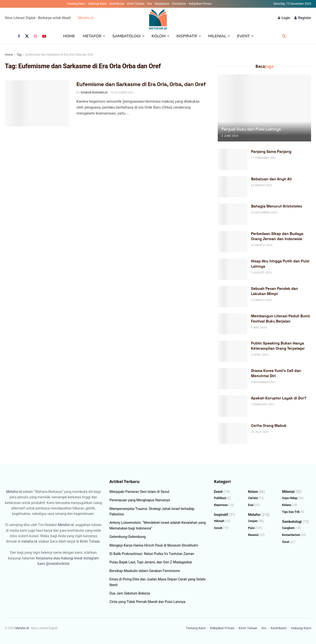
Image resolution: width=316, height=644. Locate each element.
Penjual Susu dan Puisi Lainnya (251, 129)
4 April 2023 (260, 355)
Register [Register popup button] (303, 18)
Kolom (159, 36)
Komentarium (291, 535)
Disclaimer (179, 4)
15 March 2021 (262, 300)
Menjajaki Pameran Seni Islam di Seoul (139, 492)
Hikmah (219, 521)
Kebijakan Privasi (200, 4)
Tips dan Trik (291, 512)
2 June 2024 (230, 136)
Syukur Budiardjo (94, 93)
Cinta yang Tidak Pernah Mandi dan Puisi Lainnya (147, 602)
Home (69, 36)
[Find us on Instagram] (36, 36)
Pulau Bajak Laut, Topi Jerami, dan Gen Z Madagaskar (151, 562)
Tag (19, 55)
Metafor (92, 36)
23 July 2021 (260, 432)
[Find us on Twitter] (27, 36)
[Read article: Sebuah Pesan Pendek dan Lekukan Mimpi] (233, 297)
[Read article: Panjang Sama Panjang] (233, 160)
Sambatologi (127, 36)
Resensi (253, 535)
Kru (150, 4)
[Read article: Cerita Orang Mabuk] (233, 434)
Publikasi (220, 498)
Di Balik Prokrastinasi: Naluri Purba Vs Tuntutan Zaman (152, 554)
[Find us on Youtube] (44, 36)
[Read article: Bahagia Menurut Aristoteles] (233, 214)
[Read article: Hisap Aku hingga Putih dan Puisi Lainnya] (233, 269)
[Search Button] (284, 36)
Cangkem (288, 528)
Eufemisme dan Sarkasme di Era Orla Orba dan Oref (59, 55)
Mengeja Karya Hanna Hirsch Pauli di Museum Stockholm (154, 545)
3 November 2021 (264, 382)
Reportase (221, 505)
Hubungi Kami (97, 4)
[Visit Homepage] (158, 18)
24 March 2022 (262, 245)
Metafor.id (86, 18)
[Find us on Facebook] (19, 36)
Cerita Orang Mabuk (269, 425)
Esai (251, 505)
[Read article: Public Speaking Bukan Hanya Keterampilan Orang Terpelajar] (233, 351)
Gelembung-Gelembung (128, 537)
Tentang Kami (76, 4)
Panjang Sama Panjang (271, 151)
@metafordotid (58, 564)
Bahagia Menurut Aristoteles (277, 206)
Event (243, 36)
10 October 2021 (122, 93)
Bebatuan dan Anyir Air (272, 179)
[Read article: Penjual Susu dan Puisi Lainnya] (265, 108)
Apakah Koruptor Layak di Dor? (279, 398)
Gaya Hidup (290, 498)
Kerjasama (162, 4)
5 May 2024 (259, 328)
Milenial (217, 36)
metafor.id (29, 541)
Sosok (218, 528)
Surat (286, 542)
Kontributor (117, 4)
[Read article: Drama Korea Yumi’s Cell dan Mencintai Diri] (233, 379)
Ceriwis (253, 498)
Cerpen (253, 521)
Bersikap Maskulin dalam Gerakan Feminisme (145, 571)
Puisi (251, 528)
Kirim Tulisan (136, 4)
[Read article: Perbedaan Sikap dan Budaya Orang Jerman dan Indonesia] (233, 242)
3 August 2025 (261, 273)
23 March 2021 (262, 185)
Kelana (287, 505)
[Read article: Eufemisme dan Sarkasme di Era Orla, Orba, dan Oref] (37, 103)
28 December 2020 (264, 213)
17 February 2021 (264, 158)
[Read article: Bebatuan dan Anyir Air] (233, 187)
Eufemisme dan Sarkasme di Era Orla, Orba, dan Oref (141, 84)
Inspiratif (187, 36)
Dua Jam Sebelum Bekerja (130, 593)
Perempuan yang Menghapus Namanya (140, 500)
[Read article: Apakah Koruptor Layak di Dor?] (233, 406)
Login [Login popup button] (284, 18)
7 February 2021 (263, 404)
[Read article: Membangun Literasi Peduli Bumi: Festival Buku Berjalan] (233, 324)
